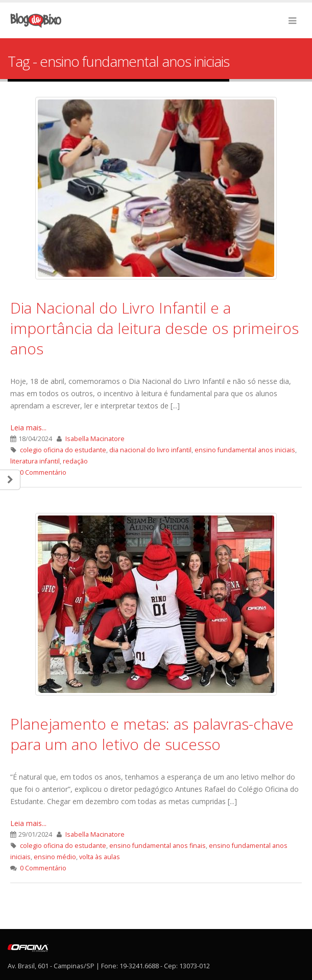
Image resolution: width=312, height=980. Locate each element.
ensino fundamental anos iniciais (245, 450)
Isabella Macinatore (95, 439)
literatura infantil (35, 461)
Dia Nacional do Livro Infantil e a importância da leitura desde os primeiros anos (154, 328)
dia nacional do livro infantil (150, 450)
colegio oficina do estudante (63, 450)
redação (75, 461)
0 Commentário (43, 472)
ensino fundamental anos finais (158, 846)
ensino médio (55, 857)
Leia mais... (28, 428)
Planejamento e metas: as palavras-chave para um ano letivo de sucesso (152, 734)
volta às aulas (100, 857)
